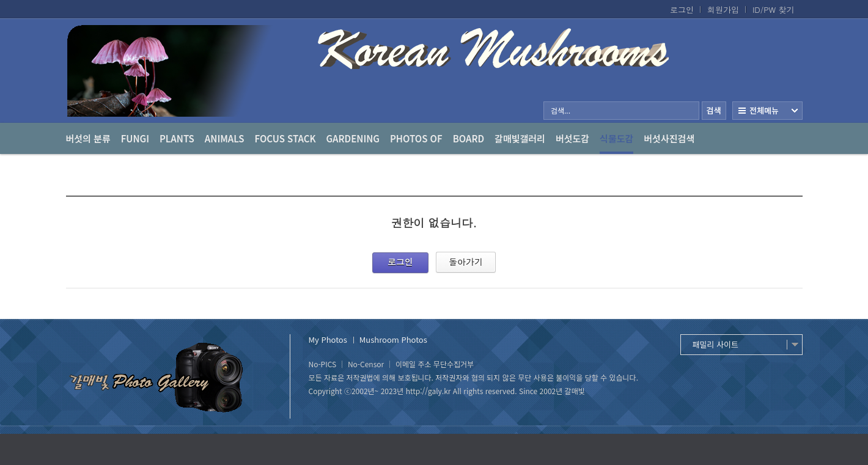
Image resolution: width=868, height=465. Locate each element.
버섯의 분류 (88, 138)
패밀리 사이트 (715, 344)
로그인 (682, 10)
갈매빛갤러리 (520, 138)
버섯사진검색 (669, 138)
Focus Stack (285, 138)
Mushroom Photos (393, 339)
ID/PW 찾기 (774, 10)
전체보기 (767, 111)
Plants (177, 138)
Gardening (353, 138)
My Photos (328, 339)
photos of (416, 138)
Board (469, 138)
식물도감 (616, 143)
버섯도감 (572, 138)
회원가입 (723, 10)
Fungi (135, 138)
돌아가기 (466, 262)
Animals (225, 138)
